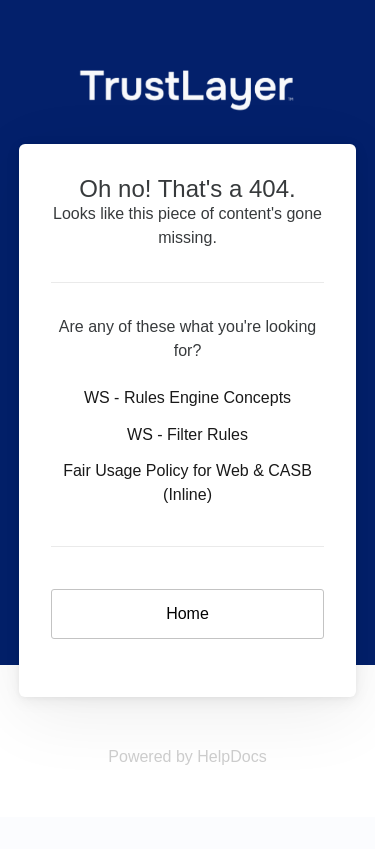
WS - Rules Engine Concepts (187, 397)
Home (187, 613)
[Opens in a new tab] (187, 756)
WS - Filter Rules (187, 434)
